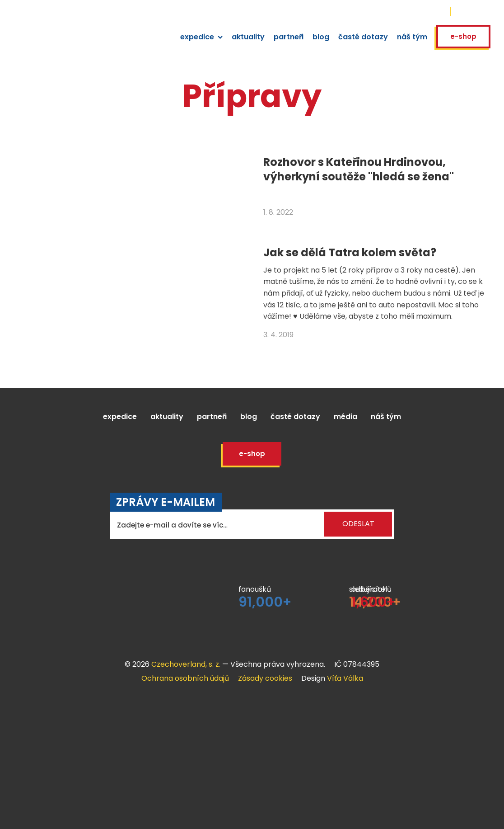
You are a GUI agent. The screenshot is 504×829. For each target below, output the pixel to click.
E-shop (463, 36)
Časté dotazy (295, 417)
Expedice (120, 417)
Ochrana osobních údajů (185, 678)
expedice (201, 37)
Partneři (212, 417)
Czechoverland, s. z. (186, 664)
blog (321, 37)
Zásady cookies (265, 678)
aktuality (248, 37)
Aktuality (167, 417)
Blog (249, 417)
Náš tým (386, 417)
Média (345, 417)
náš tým (412, 37)
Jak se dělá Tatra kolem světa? (350, 252)
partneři (289, 37)
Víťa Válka (345, 678)
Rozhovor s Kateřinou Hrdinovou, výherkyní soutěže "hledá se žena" (359, 169)
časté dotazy (363, 37)
